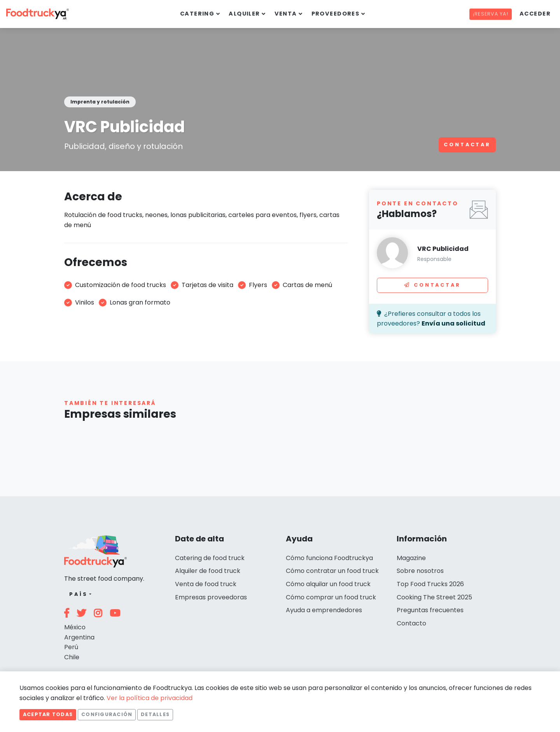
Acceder (535, 14)
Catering (197, 14)
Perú (71, 647)
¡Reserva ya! (491, 14)
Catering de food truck (210, 558)
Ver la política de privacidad (150, 698)
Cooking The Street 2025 (434, 597)
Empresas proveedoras (211, 597)
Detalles (155, 714)
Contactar (467, 144)
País (78, 594)
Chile (72, 657)
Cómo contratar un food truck (332, 571)
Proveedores (336, 14)
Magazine (411, 558)
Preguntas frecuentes (430, 610)
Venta (286, 14)
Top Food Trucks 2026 (430, 584)
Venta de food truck (206, 584)
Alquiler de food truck (208, 571)
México (75, 627)
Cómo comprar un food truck (331, 597)
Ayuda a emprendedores (324, 610)
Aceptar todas (48, 714)
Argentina (79, 637)
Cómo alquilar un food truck (328, 584)
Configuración (107, 714)
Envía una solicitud (453, 323)
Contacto (411, 623)
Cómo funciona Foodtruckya (329, 558)
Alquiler (244, 14)
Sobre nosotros (420, 571)
